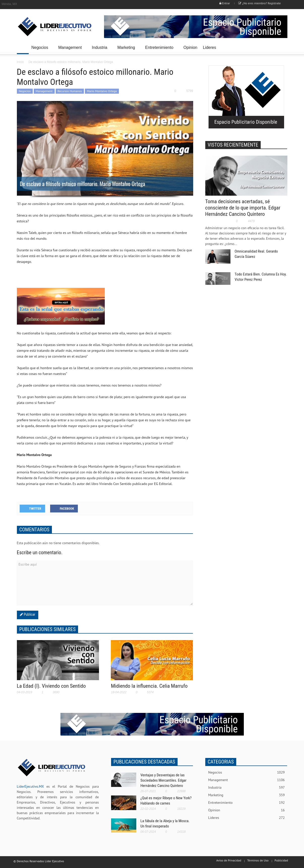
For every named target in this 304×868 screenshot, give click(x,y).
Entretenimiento (160, 50)
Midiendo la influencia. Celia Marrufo (149, 686)
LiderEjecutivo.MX (30, 786)
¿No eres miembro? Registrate (259, 3)
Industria (100, 50)
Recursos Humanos (70, 91)
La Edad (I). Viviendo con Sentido (51, 686)
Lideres (210, 50)
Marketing (127, 50)
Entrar (225, 3)
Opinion (190, 47)
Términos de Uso (258, 860)
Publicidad (281, 860)
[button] (282, 47)
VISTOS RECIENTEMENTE (233, 145)
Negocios (41, 50)
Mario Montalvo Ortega (102, 91)
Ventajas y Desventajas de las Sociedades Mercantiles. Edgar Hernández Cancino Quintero (164, 780)
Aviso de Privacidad (229, 860)
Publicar (29, 614)
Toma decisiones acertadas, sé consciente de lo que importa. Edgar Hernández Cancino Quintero (243, 208)
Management (71, 50)
